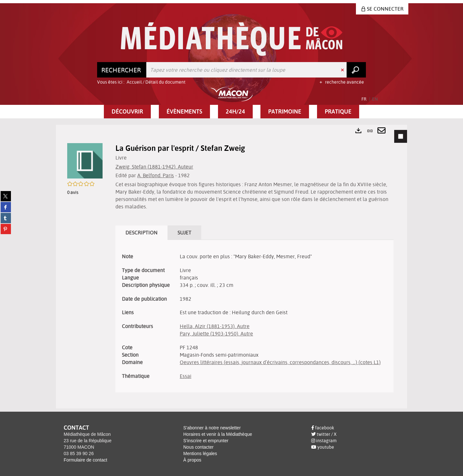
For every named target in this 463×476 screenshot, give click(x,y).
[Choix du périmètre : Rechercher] (122, 70)
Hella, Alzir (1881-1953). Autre (215, 326)
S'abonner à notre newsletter (212, 428)
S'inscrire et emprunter (206, 441)
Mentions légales (200, 453)
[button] (127, 112)
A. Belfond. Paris (156, 175)
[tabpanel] (232, 267)
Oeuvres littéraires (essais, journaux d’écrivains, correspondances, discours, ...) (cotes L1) (280, 362)
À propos (192, 460)
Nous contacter (198, 447)
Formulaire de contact (85, 460)
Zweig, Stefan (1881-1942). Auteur (154, 167)
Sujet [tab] (184, 233)
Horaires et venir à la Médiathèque (218, 434)
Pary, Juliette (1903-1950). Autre (216, 334)
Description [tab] (141, 233)
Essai (186, 376)
